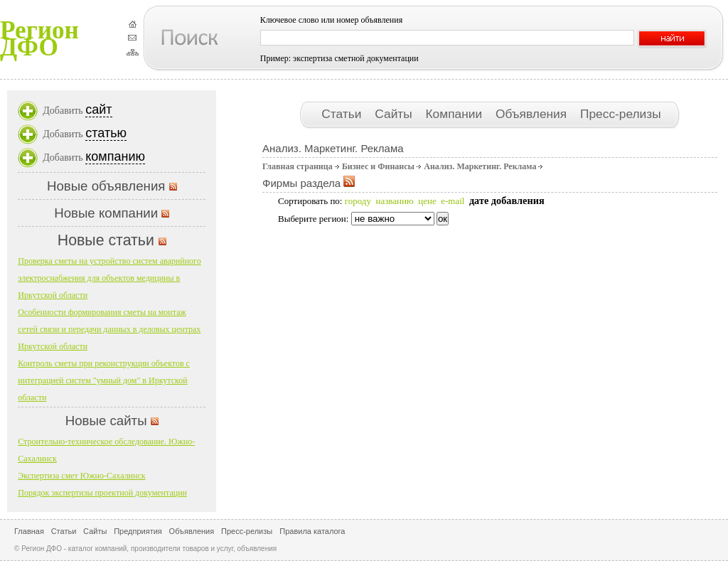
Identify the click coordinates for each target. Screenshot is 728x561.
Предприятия (138, 531)
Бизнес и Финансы (378, 166)
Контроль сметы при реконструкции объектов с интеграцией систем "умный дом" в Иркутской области (104, 380)
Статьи (343, 114)
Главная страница (298, 166)
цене (427, 201)
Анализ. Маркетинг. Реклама (480, 166)
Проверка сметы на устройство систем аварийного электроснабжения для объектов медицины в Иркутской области (109, 278)
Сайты (395, 114)
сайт (98, 109)
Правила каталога (312, 531)
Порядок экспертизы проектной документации (102, 493)
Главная (29, 531)
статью (106, 133)
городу (358, 201)
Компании (456, 114)
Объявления (533, 114)
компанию (115, 156)
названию (394, 201)
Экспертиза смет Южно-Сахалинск (81, 476)
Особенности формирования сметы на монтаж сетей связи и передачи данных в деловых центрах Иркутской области (109, 329)
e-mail (453, 201)
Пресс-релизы (621, 114)
